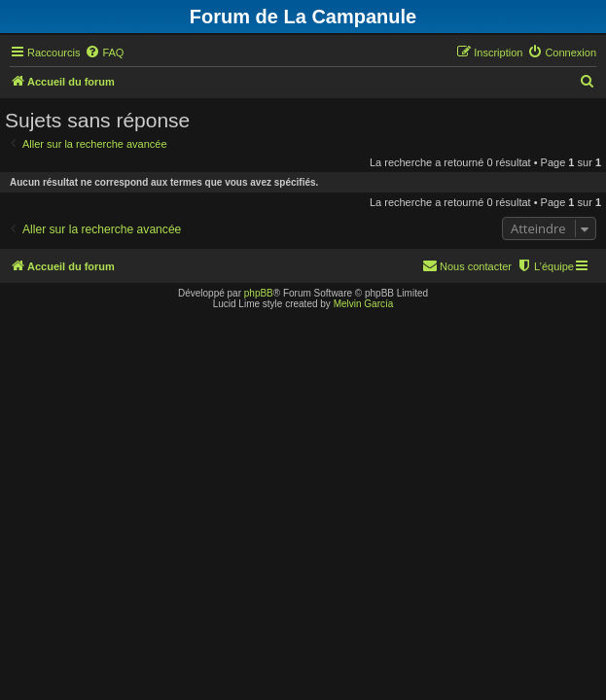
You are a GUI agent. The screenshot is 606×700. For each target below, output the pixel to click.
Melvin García (364, 304)
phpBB (259, 293)
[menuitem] (104, 52)
